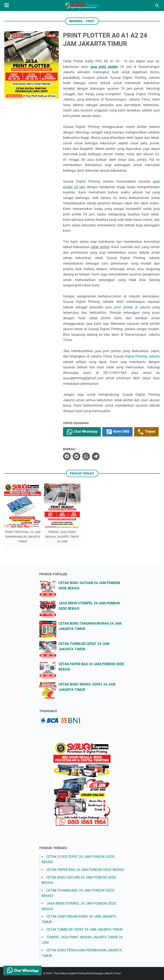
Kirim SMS (117, 432)
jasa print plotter (104, 67)
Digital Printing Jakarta (142, 356)
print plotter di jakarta (132, 307)
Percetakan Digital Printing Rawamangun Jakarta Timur (87, 973)
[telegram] (96, 456)
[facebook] (67, 456)
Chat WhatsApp (82, 432)
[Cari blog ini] (157, 6)
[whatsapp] (86, 456)
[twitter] (76, 456)
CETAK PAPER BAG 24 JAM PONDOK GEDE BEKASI (85, 870)
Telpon (146, 432)
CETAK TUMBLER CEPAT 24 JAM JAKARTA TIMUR (84, 929)
